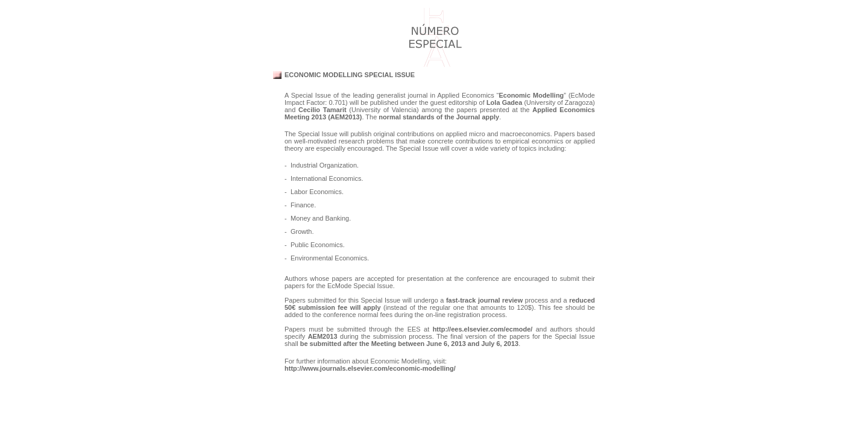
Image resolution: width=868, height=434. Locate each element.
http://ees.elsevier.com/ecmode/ (483, 329)
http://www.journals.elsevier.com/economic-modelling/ (370, 368)
